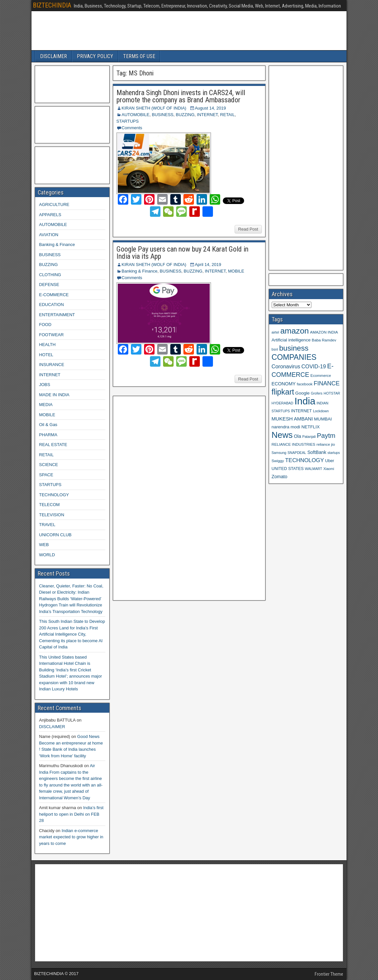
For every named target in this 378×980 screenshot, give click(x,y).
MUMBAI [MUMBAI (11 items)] (323, 419)
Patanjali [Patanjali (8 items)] (309, 437)
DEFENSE (49, 285)
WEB (44, 545)
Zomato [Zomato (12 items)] (280, 477)
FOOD (45, 325)
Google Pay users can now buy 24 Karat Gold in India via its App (182, 253)
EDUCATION (52, 305)
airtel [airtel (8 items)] (275, 332)
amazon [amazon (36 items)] (294, 331)
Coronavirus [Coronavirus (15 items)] (286, 366)
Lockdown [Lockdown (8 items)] (321, 411)
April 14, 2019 (208, 265)
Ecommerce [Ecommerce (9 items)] (321, 375)
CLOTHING (50, 275)
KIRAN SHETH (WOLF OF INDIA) (154, 108)
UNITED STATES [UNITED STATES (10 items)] (288, 469)
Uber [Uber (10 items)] (330, 461)
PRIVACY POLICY (95, 56)
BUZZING (185, 115)
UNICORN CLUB (55, 535)
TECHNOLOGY (54, 495)
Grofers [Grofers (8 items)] (317, 393)
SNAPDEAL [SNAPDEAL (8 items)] (297, 453)
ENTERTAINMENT (57, 315)
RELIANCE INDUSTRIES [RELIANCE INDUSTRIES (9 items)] (294, 444)
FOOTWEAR (51, 335)
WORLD (47, 555)
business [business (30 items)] (294, 348)
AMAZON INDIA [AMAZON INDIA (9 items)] (324, 332)
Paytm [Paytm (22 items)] (326, 436)
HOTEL (46, 355)
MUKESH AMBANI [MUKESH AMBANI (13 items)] (292, 419)
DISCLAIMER (53, 56)
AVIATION (49, 235)
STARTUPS (128, 121)
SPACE (46, 475)
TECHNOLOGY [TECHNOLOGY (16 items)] (304, 460)
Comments (132, 128)
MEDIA (46, 405)
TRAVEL (47, 525)
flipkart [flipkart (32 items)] (283, 392)
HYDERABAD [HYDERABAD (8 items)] (283, 403)
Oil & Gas (48, 425)
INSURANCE (52, 365)
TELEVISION (52, 515)
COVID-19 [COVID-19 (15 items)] (314, 366)
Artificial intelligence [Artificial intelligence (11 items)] (291, 340)
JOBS (45, 385)
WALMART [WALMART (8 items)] (314, 469)
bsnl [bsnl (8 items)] (275, 349)
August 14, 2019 (210, 108)
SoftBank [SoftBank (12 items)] (317, 452)
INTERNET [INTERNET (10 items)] (301, 411)
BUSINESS (163, 115)
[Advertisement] (165, 497)
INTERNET (207, 115)
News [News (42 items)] (282, 435)
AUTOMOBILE (136, 115)
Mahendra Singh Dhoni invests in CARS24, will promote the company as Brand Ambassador (181, 96)
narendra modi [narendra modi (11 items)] (286, 427)
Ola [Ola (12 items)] (298, 436)
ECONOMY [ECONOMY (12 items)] (284, 384)
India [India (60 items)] (305, 401)
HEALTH (47, 345)
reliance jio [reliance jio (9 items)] (326, 444)
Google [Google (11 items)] (303, 393)
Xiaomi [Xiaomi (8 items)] (329, 469)
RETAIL (228, 115)
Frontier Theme (329, 974)
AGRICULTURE (54, 204)
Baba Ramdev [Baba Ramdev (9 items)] (324, 340)
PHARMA (48, 435)
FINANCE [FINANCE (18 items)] (327, 383)
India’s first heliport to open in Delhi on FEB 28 (71, 814)
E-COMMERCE (54, 295)
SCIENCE (49, 465)
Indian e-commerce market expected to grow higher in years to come (71, 837)
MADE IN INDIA (54, 395)
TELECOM (49, 505)
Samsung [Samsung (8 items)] (279, 453)
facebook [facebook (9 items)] (305, 384)
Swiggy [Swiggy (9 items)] (278, 461)
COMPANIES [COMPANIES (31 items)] (294, 357)
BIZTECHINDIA (52, 5)
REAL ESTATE (53, 445)
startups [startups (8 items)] (334, 453)
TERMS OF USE (139, 56)
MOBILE (236, 271)
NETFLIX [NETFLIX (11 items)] (310, 427)
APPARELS (50, 215)
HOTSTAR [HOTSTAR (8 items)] (332, 393)
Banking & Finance (140, 271)
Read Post (248, 229)
